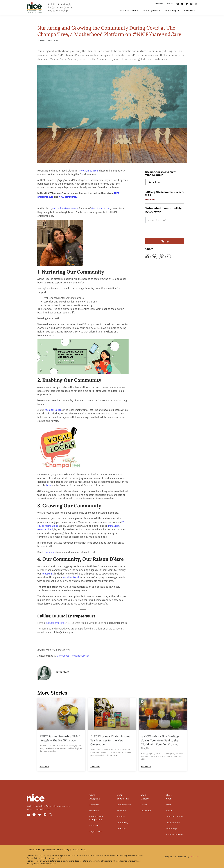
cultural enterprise (56, 623)
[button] (148, 257)
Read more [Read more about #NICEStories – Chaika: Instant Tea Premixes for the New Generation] (95, 766)
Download (150, 200)
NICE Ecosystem (129, 11)
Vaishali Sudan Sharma (65, 209)
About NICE (189, 10)
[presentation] (168, 231)
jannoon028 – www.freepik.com (73, 656)
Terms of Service (79, 850)
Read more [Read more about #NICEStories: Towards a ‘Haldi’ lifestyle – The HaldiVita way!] (44, 766)
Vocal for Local (71, 577)
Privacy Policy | (64, 850)
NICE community (68, 197)
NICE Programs (152, 11)
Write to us (155, 182)
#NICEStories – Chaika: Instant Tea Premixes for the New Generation (110, 740)
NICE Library (172, 11)
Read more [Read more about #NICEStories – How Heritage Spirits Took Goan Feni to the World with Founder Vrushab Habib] (146, 766)
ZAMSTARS (194, 857)
